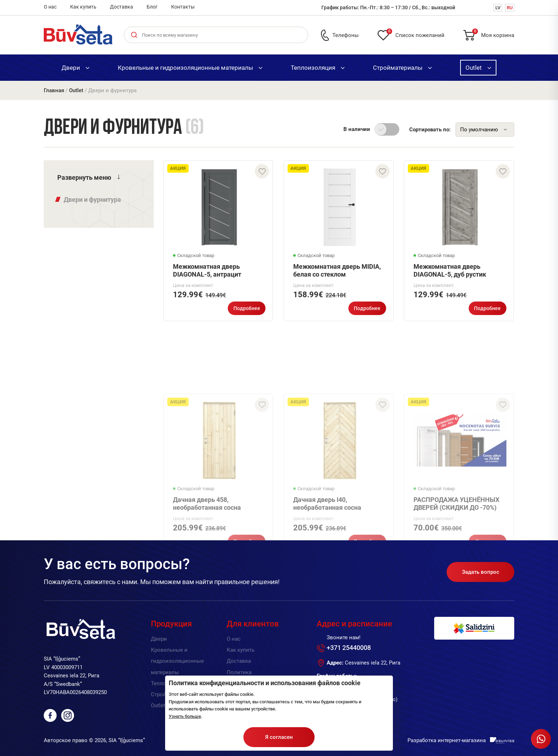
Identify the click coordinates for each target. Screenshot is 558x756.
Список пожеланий (415, 34)
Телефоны (346, 35)
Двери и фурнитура (92, 199)
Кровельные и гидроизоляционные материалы (190, 68)
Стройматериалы (402, 68)
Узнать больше (185, 716)
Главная (54, 90)
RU (510, 8)
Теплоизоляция (318, 68)
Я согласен (279, 737)
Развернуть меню (84, 177)
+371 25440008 (349, 648)
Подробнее (247, 313)
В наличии (357, 129)
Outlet (478, 68)
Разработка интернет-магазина (447, 740)
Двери (75, 68)
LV (498, 8)
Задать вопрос (481, 572)
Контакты (183, 7)
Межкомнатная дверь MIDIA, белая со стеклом (337, 275)
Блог (152, 7)
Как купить (83, 7)
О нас (50, 7)
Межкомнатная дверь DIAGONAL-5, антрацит (207, 275)
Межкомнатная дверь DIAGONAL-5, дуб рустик (450, 275)
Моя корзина (493, 34)
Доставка (122, 7)
